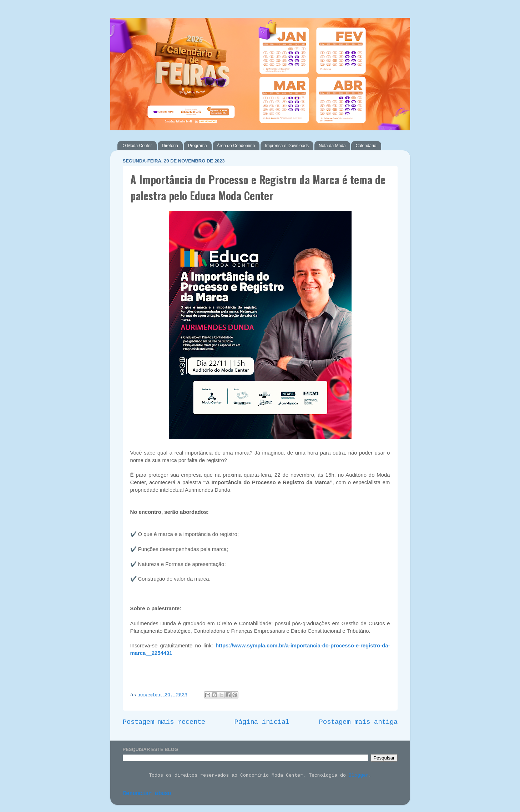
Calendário (366, 146)
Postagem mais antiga (358, 722)
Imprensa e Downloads (287, 146)
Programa (198, 146)
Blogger (359, 775)
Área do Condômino (236, 146)
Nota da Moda (332, 146)
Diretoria (170, 146)
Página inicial (262, 722)
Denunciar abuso (147, 794)
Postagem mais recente (164, 722)
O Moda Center (137, 146)
